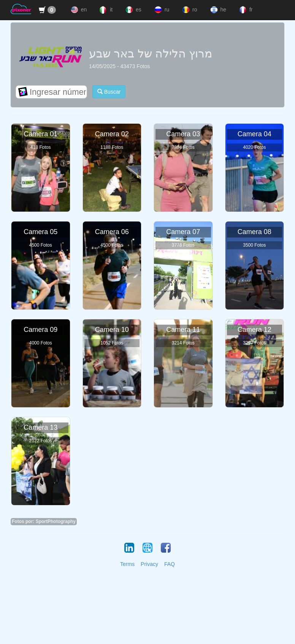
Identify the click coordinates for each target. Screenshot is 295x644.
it (105, 10)
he (217, 10)
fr (245, 10)
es (133, 10)
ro (189, 10)
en (78, 10)
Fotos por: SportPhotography (44, 521)
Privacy (149, 564)
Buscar (109, 92)
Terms (127, 564)
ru (161, 10)
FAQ (170, 564)
